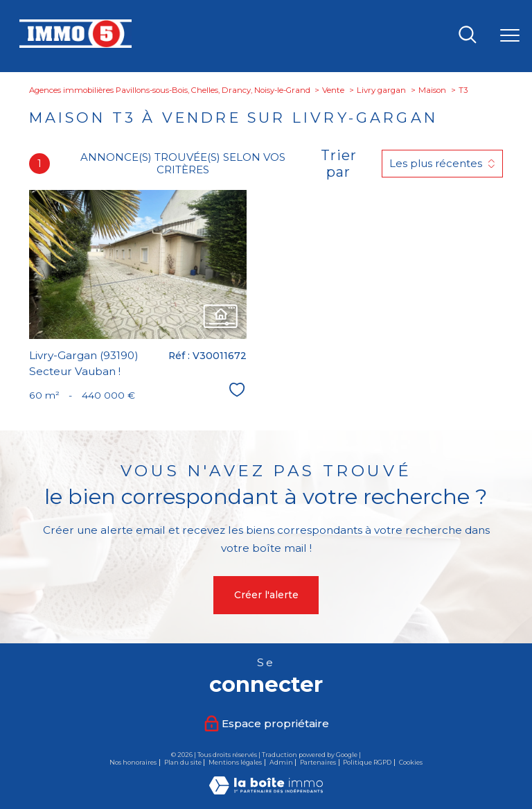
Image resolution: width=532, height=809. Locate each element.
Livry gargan (381, 90)
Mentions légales (235, 762)
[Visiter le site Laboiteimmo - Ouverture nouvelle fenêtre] (266, 791)
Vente (333, 90)
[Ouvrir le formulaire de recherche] (468, 36)
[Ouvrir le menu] (510, 36)
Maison (432, 90)
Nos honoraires (133, 762)
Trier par (339, 164)
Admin (281, 762)
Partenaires (318, 762)
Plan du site (183, 762)
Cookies (411, 763)
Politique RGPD (367, 762)
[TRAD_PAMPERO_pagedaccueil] (76, 44)
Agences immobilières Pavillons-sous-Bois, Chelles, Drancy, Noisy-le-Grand (170, 90)
